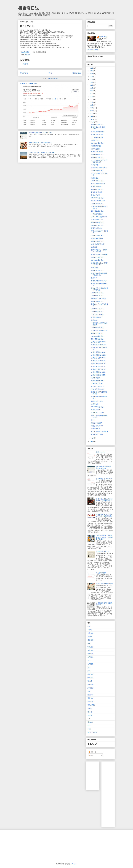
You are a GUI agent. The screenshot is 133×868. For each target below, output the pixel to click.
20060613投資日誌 (97, 328)
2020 (92, 85)
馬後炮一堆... (95, 140)
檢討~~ (93, 420)
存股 (89, 643)
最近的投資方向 (101, 573)
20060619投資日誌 (97, 296)
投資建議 (90, 647)
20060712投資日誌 (97, 204)
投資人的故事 (95, 195)
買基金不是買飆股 (97, 152)
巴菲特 (90, 630)
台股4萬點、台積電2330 (28, 84)
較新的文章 (24, 73)
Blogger (74, 864)
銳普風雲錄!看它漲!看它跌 (100, 431)
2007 (92, 441)
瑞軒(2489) (95, 268)
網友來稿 (90, 684)
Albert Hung (103, 37)
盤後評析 (90, 695)
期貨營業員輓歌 (96, 146)
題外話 (90, 708)
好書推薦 (90, 640)
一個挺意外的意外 (97, 214)
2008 (92, 119)
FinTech (90, 722)
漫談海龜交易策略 (97, 238)
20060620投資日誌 (97, 293)
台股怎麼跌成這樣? (97, 314)
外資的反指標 (95, 410)
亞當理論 (94, 247)
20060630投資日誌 (97, 241)
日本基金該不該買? (97, 413)
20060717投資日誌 (97, 189)
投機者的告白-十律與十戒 (99, 254)
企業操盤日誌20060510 (99, 369)
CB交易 (90, 715)
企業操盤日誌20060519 (99, 352)
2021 (92, 82)
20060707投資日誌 (97, 225)
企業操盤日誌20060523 (99, 342)
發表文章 (92, 752)
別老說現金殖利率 (97, 426)
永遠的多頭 (95, 404)
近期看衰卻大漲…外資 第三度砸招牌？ (99, 264)
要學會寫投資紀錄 (97, 135)
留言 (91, 755)
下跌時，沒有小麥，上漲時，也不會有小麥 (41, 153)
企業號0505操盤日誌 (98, 386)
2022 (92, 79)
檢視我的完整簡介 (93, 50)
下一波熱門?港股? (97, 384)
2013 (92, 105)
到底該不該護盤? (97, 423)
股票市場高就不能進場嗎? (105, 584)
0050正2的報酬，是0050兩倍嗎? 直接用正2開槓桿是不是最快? (104, 537)
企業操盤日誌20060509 (99, 372)
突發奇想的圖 (95, 149)
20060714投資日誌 (97, 198)
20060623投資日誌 (97, 260)
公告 (89, 626)
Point (89, 729)
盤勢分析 (27, 55)
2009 (92, 116)
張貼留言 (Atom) (53, 78)
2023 (92, 76)
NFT (89, 726)
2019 (92, 88)
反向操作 (94, 278)
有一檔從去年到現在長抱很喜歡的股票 (99, 161)
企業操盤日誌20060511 (99, 366)
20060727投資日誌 (97, 143)
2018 (92, 91)
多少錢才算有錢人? (102, 552)
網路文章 (90, 688)
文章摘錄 (90, 633)
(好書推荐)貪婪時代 (97, 389)
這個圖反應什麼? (97, 186)
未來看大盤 (95, 165)
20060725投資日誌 (97, 154)
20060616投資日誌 (97, 301)
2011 (92, 111)
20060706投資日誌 (97, 236)
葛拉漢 (90, 681)
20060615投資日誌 (97, 309)
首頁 (50, 73)
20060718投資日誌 (97, 181)
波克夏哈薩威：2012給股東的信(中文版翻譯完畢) (104, 515)
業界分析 (90, 674)
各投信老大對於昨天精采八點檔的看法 (99, 274)
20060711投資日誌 (97, 211)
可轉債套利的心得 (97, 220)
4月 (93, 438)
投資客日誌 (29, 8)
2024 (92, 74)
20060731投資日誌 (97, 124)
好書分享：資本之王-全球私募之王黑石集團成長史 (104, 499)
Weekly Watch (92, 732)
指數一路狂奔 (100, 452)
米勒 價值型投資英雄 (98, 244)
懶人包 (90, 712)
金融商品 (90, 654)
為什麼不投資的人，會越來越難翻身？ (40, 143)
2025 (92, 71)
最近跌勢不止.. (96, 429)
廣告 (89, 691)
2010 (92, 114)
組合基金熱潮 (95, 378)
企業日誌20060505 (97, 381)
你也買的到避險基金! (98, 201)
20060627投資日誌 (97, 257)
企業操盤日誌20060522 (99, 345)
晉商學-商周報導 (96, 192)
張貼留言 (25, 64)
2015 (92, 99)
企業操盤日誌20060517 (99, 355)
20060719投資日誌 (97, 171)
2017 (92, 94)
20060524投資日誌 (97, 339)
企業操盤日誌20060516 (99, 358)
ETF (89, 719)
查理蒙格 (90, 657)
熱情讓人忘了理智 (97, 401)
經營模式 (90, 678)
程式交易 (90, 664)
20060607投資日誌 (97, 333)
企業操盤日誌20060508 (99, 375)
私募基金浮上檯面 (97, 434)
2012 (92, 108)
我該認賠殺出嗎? (97, 317)
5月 (93, 122)
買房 (89, 667)
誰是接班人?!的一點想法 (99, 168)
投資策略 (90, 650)
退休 (89, 661)
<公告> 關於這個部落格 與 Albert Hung (40, 133)
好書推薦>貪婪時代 (97, 132)
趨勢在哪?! (95, 320)
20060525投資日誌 (97, 407)
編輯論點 (90, 702)
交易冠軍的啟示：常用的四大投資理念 (99, 251)
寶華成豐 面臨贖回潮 (98, 184)
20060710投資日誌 (97, 222)
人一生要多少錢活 (97, 137)
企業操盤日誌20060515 (99, 361)
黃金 (89, 671)
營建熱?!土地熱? (96, 228)
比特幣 (90, 637)
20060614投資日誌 (97, 312)
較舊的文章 (77, 73)
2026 (92, 68)
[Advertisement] (118, 794)
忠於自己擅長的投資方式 (99, 217)
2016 (92, 97)
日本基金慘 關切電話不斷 (99, 330)
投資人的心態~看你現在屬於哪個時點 (100, 289)
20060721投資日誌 (97, 157)
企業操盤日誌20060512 (99, 364)
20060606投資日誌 (97, 336)
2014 (92, 102)
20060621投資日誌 (97, 270)
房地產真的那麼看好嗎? (99, 281)
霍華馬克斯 (91, 705)
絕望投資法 (95, 178)
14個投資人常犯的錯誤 (99, 298)
